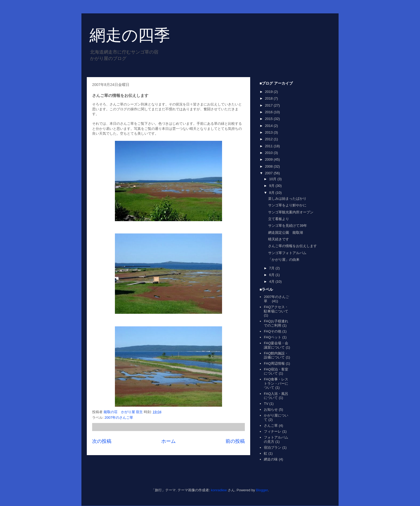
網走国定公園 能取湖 (286, 233)
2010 (269, 153)
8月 (272, 193)
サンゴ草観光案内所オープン (291, 212)
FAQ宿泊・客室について (276, 371)
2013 (269, 132)
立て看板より (279, 219)
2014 (269, 126)
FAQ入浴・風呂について (276, 396)
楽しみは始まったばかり (287, 199)
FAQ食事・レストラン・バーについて (276, 383)
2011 (269, 146)
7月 (272, 268)
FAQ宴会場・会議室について (276, 345)
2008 (269, 166)
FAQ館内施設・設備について (276, 355)
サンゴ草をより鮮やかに (287, 205)
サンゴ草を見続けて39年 (287, 226)
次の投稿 (102, 441)
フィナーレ (273, 431)
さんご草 (271, 426)
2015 (269, 119)
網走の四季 (130, 35)
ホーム (168, 441)
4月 (272, 282)
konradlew (219, 490)
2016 (269, 112)
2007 (269, 173)
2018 (269, 98)
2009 (269, 159)
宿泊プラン (273, 448)
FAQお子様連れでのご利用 (276, 323)
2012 (269, 139)
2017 (269, 105)
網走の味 (271, 459)
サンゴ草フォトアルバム (287, 253)
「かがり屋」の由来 (284, 260)
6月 (272, 275)
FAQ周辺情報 (274, 363)
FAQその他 (273, 331)
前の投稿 (235, 441)
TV (266, 404)
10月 (273, 179)
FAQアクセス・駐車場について (276, 309)
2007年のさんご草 (121, 418)
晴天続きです (279, 239)
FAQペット (273, 337)
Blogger (262, 490)
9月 (272, 186)
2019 (269, 92)
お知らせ (271, 409)
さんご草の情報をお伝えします (292, 246)
